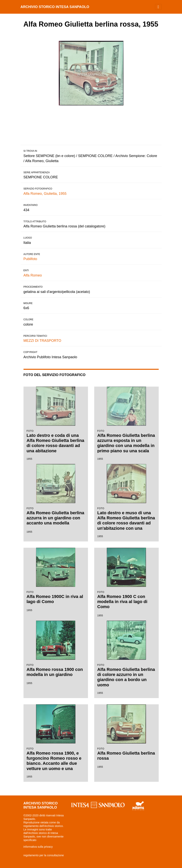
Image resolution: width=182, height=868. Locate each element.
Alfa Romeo (33, 275)
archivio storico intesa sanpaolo (55, 7)
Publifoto (30, 259)
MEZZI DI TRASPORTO (42, 341)
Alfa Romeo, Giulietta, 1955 (45, 194)
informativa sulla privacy (38, 847)
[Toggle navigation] (158, 7)
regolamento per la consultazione (44, 855)
